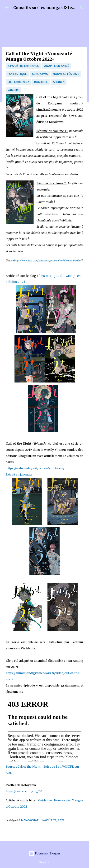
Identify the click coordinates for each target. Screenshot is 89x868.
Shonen (59, 82)
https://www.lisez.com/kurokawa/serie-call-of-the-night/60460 (48, 261)
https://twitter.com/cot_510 (24, 791)
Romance (41, 82)
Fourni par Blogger (44, 853)
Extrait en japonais (19, 474)
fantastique (17, 74)
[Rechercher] (82, 8)
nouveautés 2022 (66, 74)
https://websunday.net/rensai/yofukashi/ (35, 468)
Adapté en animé (57, 66)
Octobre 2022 (18, 82)
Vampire (14, 90)
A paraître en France (23, 66)
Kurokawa (40, 74)
